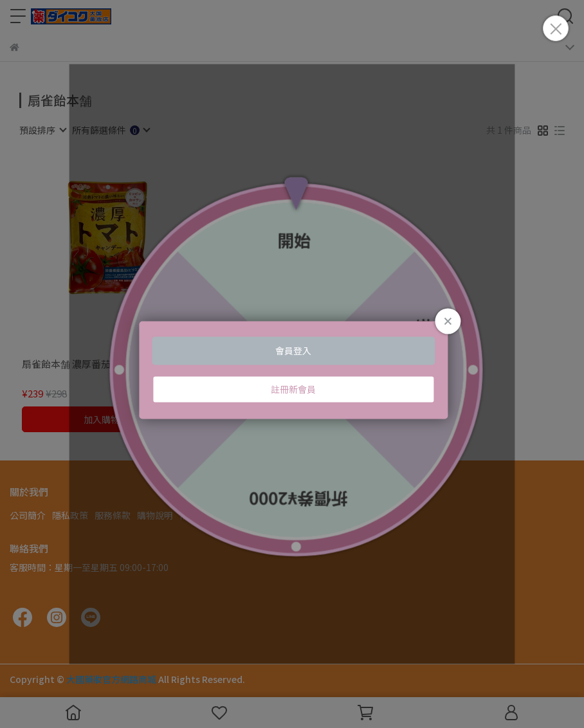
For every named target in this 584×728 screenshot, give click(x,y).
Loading (292, 364)
